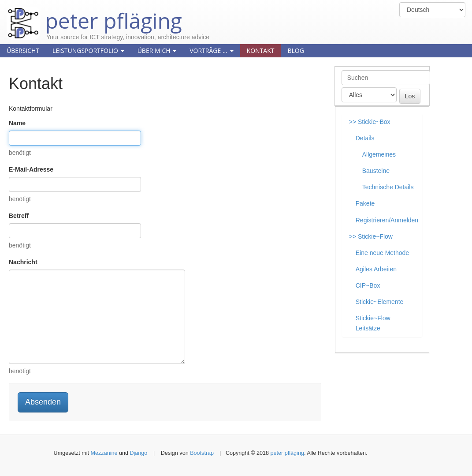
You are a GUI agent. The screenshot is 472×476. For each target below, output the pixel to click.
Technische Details (388, 187)
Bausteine (376, 171)
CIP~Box (368, 285)
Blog (295, 51)
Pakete (365, 203)
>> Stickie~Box (370, 122)
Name (17, 123)
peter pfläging (94, 14)
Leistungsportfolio (88, 51)
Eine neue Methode (382, 253)
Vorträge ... (211, 51)
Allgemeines (379, 154)
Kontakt (261, 51)
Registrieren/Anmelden (387, 220)
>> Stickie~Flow (371, 236)
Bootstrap (202, 453)
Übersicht (23, 51)
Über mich (157, 51)
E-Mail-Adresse (31, 169)
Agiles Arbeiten (376, 269)
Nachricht (23, 262)
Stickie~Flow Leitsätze (373, 323)
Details (365, 138)
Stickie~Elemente (380, 302)
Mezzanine (104, 453)
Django (138, 453)
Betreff (19, 216)
